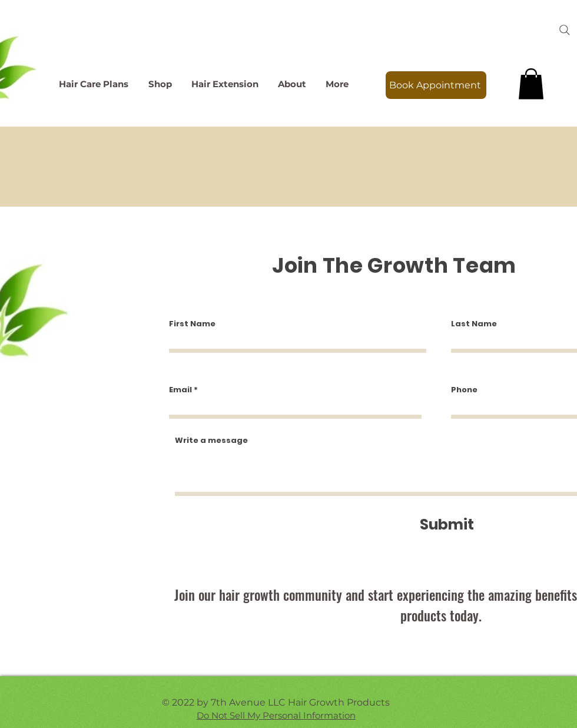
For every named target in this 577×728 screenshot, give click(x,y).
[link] (531, 84)
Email (180, 390)
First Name (192, 324)
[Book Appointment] (436, 85)
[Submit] (447, 525)
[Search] (565, 30)
